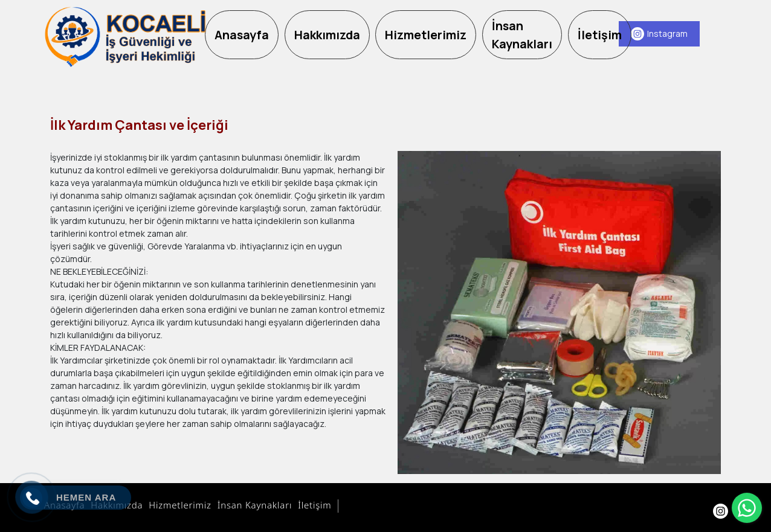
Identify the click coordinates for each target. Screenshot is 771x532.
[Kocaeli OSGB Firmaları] (125, 37)
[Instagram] (659, 34)
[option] (559, 312)
